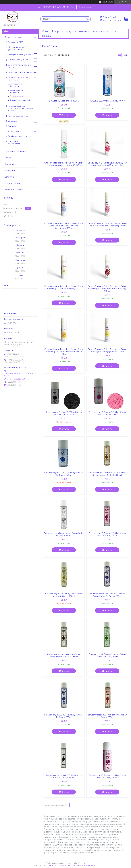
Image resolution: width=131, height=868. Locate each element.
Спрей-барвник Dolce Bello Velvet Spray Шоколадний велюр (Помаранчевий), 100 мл (64, 352)
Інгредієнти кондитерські (21, 55)
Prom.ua (81, 863)
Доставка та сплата (106, 31)
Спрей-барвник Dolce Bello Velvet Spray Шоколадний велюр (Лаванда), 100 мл (107, 225)
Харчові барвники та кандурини (18, 79)
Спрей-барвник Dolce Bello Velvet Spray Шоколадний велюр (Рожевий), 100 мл (107, 164)
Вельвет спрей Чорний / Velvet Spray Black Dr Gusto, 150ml (64, 413)
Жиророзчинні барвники (16, 85)
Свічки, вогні (14, 131)
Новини (47, 36)
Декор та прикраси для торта (19, 66)
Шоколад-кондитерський (20, 60)
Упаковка (12, 121)
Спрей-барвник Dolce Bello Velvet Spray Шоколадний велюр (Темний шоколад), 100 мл (107, 289)
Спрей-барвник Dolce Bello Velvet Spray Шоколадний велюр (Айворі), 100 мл (64, 288)
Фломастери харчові (20, 100)
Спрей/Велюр (16, 96)
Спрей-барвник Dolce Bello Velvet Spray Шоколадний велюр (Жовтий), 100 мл (107, 351)
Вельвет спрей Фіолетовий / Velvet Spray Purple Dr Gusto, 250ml (107, 595)
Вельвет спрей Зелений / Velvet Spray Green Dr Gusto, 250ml (107, 656)
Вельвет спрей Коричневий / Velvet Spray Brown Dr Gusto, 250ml (64, 656)
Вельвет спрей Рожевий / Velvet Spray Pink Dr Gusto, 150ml (107, 413)
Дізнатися (85, 7)
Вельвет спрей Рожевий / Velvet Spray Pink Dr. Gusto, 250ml (107, 534)
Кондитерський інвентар (21, 72)
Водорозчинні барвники (16, 91)
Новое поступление (16, 151)
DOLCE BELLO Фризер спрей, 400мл (107, 101)
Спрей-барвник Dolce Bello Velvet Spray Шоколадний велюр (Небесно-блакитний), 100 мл (64, 226)
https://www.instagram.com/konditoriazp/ (20, 375)
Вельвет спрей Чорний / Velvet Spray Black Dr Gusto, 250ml (64, 777)
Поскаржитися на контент (59, 865)
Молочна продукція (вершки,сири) (17, 48)
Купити (65, 115)
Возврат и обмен (14, 190)
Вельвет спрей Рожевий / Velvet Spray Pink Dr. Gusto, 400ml (107, 777)
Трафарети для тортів (20, 136)
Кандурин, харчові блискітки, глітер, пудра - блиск (21, 108)
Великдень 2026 (16, 42)
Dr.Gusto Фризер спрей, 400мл (64, 101)
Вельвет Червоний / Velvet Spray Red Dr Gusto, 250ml (107, 716)
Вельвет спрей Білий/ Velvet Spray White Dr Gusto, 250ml (64, 534)
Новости (10, 171)
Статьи (9, 177)
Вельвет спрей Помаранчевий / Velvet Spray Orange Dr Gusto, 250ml (107, 474)
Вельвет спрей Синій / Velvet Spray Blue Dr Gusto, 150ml (64, 474)
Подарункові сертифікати (15, 143)
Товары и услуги (13, 37)
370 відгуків (108, 2)
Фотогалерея (12, 183)
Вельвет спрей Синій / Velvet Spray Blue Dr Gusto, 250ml (64, 716)
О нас (46, 31)
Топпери (12, 126)
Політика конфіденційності (85, 865)
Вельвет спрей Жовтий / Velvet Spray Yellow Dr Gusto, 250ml (64, 595)
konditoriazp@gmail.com (18, 379)
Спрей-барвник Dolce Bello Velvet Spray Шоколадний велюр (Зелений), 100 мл (64, 164)
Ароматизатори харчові (20, 116)
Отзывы (9, 164)
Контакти (84, 31)
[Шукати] (88, 19)
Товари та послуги (63, 31)
